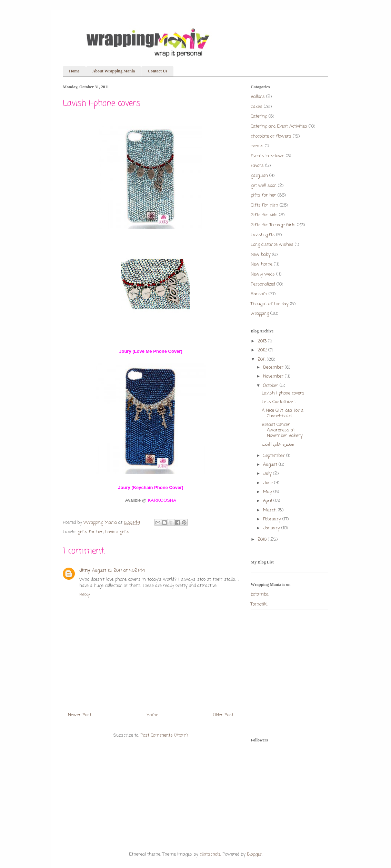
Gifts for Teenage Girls (273, 225)
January (272, 528)
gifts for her (90, 532)
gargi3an (259, 176)
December (274, 367)
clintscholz (210, 854)
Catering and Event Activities (279, 126)
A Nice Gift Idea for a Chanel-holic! (283, 413)
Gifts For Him (264, 205)
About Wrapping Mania (114, 71)
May (268, 492)
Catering (259, 116)
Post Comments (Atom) (164, 735)
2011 (262, 360)
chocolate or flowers (271, 136)
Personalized (263, 284)
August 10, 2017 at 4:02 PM (118, 571)
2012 (263, 350)
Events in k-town (268, 156)
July (268, 474)
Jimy (85, 571)
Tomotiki (259, 604)
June (269, 483)
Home (74, 71)
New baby (261, 255)
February (273, 519)
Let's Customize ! (279, 402)
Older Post (223, 715)
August (271, 465)
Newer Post (80, 715)
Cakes (257, 107)
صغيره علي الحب (278, 444)
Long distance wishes (272, 245)
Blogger (254, 854)
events (257, 146)
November (274, 376)
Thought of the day (270, 304)
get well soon (264, 186)
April (268, 501)
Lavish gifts (117, 532)
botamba (260, 594)
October (271, 386)
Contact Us (157, 71)
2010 (263, 540)
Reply (85, 595)
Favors (257, 166)
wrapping (260, 314)
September (275, 456)
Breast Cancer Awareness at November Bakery (282, 430)
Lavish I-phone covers (283, 393)
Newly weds (263, 274)
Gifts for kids (264, 215)
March (270, 510)
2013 (263, 341)
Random (259, 294)
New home (262, 264)
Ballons (258, 97)
